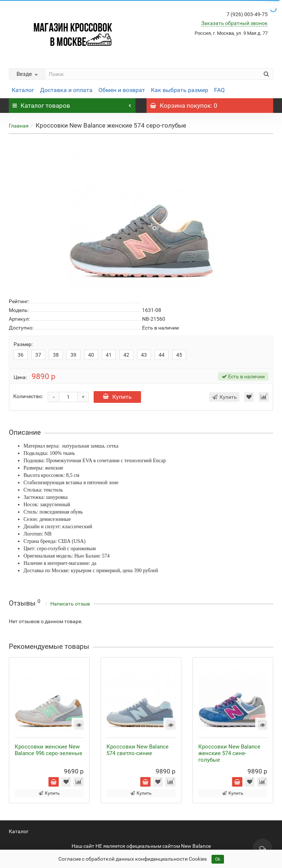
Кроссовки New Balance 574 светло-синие (138, 750)
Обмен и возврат (122, 90)
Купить (117, 397)
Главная (19, 126)
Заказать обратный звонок (234, 23)
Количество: (28, 396)
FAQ (219, 90)
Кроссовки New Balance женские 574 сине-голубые (229, 753)
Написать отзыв (70, 604)
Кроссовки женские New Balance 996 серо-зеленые (48, 750)
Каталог (23, 90)
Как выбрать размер (180, 90)
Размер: (23, 344)
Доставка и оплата (66, 90)
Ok (218, 859)
